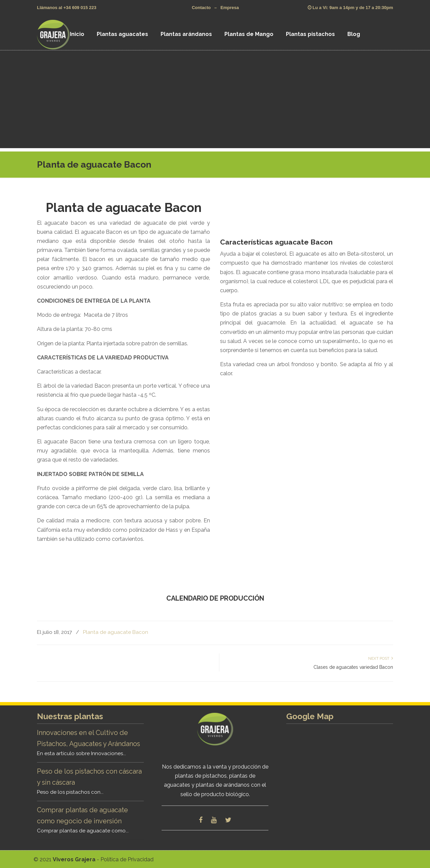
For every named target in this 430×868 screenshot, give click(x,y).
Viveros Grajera (62, 34)
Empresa (230, 8)
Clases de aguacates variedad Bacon (353, 667)
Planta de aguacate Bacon (116, 632)
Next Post (381, 658)
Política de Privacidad (127, 859)
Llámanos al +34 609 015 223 (67, 8)
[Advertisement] (215, 101)
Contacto (201, 8)
